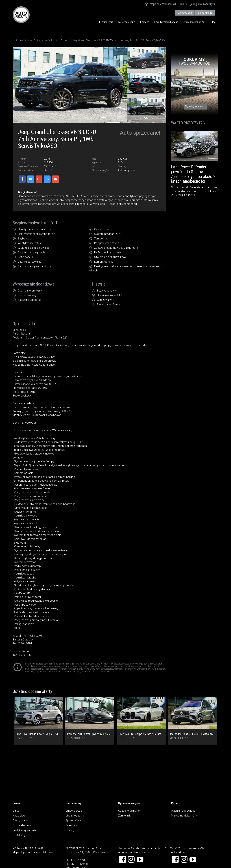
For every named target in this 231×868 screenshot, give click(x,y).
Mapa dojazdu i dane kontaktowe (33, 852)
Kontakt (144, 22)
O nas (16, 811)
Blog (213, 22)
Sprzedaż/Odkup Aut (194, 22)
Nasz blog (19, 816)
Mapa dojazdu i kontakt (160, 4)
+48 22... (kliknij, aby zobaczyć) (197, 4)
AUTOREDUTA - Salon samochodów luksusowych (21, 15)
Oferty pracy (20, 820)
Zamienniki (125, 816)
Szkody (70, 830)
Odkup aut (72, 825)
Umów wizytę (185, 13)
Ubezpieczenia (105, 22)
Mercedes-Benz (127, 22)
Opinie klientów (22, 825)
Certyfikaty (19, 835)
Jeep (66, 40)
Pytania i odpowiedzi (184, 811)
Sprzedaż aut (74, 820)
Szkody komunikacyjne (166, 22)
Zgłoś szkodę (205, 13)
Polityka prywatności (25, 830)
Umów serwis (74, 811)
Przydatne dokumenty (184, 816)
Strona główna (24, 40)
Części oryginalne (129, 811)
